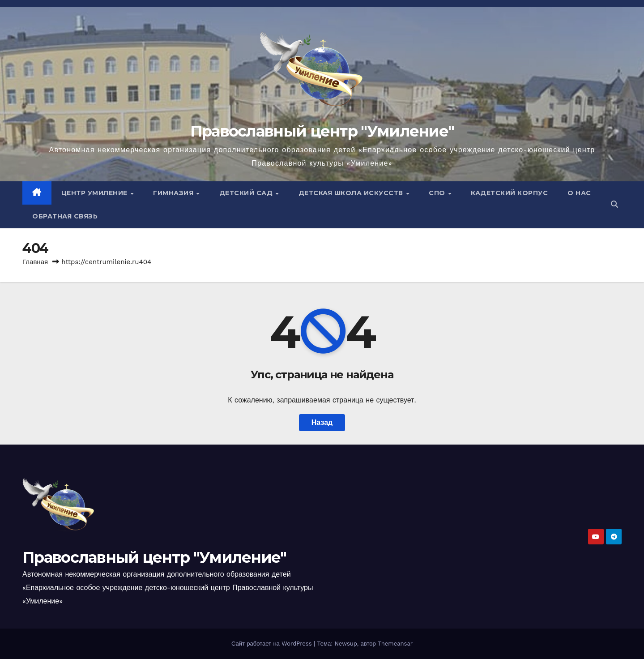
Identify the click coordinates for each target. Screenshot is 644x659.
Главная (35, 262)
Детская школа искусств (352, 193)
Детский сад (247, 193)
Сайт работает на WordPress (273, 644)
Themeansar (395, 644)
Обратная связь (65, 216)
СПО (438, 193)
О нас (579, 193)
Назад (322, 422)
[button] (614, 204)
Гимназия (174, 193)
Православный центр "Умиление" (322, 131)
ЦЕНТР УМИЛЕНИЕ (96, 193)
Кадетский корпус (509, 193)
